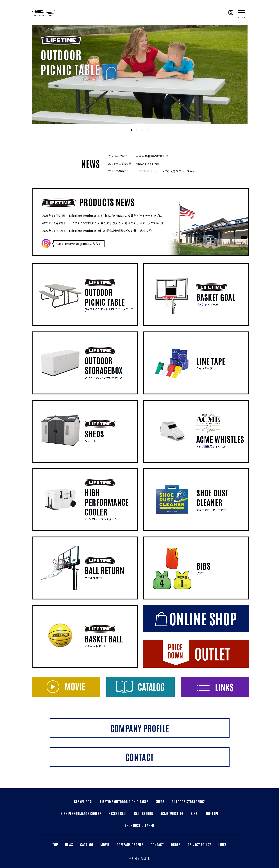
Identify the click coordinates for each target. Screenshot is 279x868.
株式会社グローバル (43, 13)
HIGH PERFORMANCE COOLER (81, 813)
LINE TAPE (212, 813)
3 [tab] (142, 130)
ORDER (176, 844)
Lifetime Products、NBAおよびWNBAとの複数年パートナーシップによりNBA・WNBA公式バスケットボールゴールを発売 (150, 215)
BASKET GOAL (84, 801)
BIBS (194, 813)
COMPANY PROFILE (130, 844)
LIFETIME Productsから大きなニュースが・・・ (167, 171)
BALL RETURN (144, 813)
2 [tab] (137, 130)
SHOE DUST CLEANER (139, 825)
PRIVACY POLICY (199, 844)
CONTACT (157, 844)
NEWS (69, 844)
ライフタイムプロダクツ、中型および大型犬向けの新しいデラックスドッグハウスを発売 (125, 223)
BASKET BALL (118, 813)
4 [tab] (148, 130)
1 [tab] (131, 130)
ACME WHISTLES (172, 813)
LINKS (223, 844)
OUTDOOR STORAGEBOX (188, 801)
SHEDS (160, 801)
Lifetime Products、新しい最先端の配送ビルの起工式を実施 (110, 231)
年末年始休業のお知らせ (152, 156)
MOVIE (105, 844)
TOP (55, 844)
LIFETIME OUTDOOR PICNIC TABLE (124, 801)
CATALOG (87, 844)
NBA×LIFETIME (147, 163)
